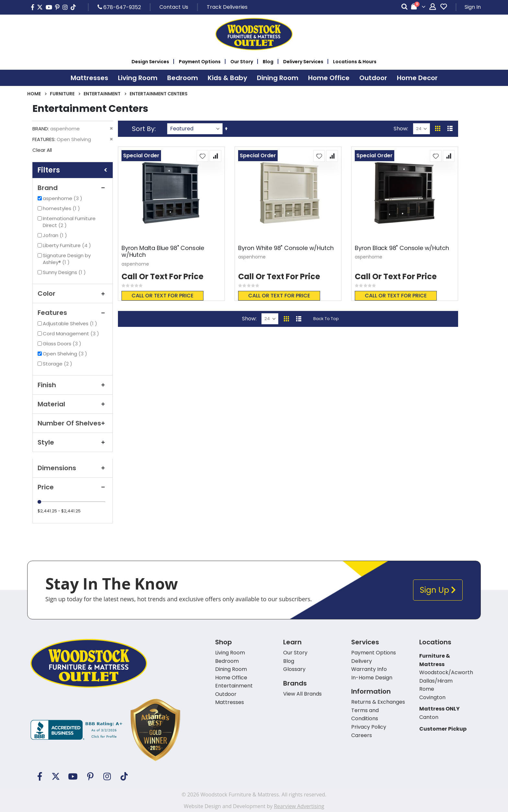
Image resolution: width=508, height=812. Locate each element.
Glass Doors (63, 344)
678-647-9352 (119, 7)
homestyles (62, 208)
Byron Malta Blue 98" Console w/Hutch (163, 251)
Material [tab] (73, 404)
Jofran (56, 235)
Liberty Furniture (68, 245)
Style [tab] (73, 442)
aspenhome (63, 198)
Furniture (62, 94)
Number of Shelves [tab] (73, 423)
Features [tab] (73, 313)
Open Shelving (66, 354)
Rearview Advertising (299, 806)
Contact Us (174, 7)
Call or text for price (162, 296)
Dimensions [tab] (73, 468)
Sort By (143, 129)
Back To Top (326, 319)
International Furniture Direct (69, 222)
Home (34, 94)
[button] (202, 156)
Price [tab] (73, 487)
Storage (58, 364)
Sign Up (438, 590)
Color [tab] (73, 293)
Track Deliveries (227, 7)
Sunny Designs (65, 272)
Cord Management (72, 334)
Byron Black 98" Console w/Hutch (402, 248)
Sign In (473, 7)
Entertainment (102, 94)
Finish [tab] (73, 385)
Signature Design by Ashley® (67, 259)
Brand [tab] (73, 188)
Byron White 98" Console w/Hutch (286, 248)
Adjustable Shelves (71, 323)
